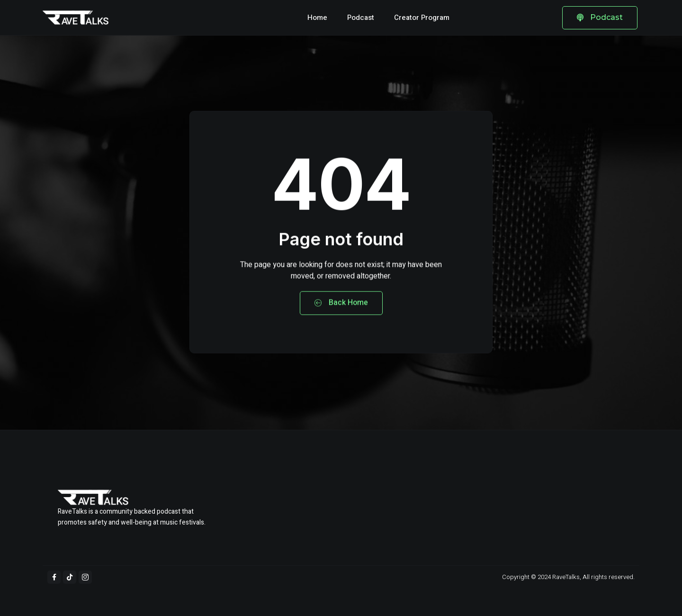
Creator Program (422, 18)
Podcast (361, 18)
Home (317, 18)
